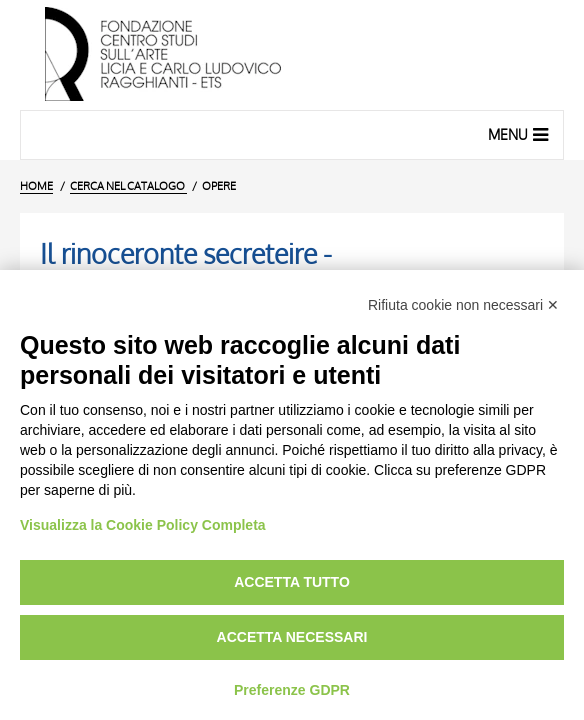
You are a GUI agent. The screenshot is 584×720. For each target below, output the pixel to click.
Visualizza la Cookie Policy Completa (143, 525)
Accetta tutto (292, 582)
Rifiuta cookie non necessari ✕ (463, 305)
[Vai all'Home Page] (292, 55)
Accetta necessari (292, 637)
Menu (520, 134)
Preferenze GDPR (292, 690)
